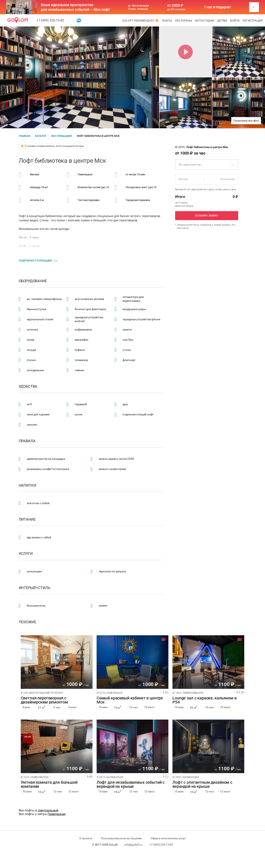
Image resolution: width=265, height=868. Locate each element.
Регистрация (253, 21)
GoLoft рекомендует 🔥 (140, 21)
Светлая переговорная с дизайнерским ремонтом (44, 700)
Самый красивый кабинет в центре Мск (130, 700)
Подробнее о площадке (35, 260)
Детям (222, 21)
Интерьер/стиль (34, 588)
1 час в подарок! (217, 7)
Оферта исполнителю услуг (168, 838)
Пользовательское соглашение (121, 838)
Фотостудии (204, 21)
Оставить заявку (207, 216)
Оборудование (33, 281)
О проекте (86, 838)
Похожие (27, 622)
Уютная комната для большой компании (49, 785)
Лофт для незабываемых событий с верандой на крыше (131, 785)
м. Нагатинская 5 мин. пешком (138, 7)
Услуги (26, 554)
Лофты (167, 21)
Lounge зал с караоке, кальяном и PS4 (204, 700)
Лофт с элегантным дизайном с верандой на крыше (202, 785)
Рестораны (184, 21)
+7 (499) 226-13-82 (50, 20)
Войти (235, 21)
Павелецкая (57, 814)
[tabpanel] (57, 662)
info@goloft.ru (134, 845)
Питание (27, 519)
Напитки (27, 485)
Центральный (48, 810)
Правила (27, 441)
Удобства (28, 386)
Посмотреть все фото (246, 121)
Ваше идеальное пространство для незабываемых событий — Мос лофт (75, 7)
